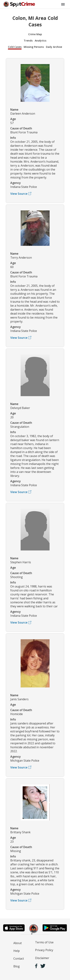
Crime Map (35, 34)
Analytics (41, 41)
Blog (17, 966)
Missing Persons (34, 47)
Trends (28, 41)
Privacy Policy (44, 950)
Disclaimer (42, 958)
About (18, 943)
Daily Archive (54, 47)
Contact (19, 959)
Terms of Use (44, 942)
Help (17, 951)
